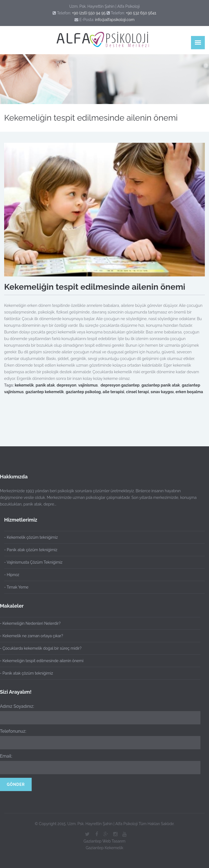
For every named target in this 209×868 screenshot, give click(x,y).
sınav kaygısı (162, 392)
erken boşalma (189, 392)
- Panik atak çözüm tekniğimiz (31, 550)
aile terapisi (113, 392)
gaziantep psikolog (83, 392)
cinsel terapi (137, 392)
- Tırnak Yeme (16, 587)
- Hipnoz (12, 575)
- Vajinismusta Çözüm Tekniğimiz (33, 562)
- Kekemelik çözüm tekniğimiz (31, 537)
